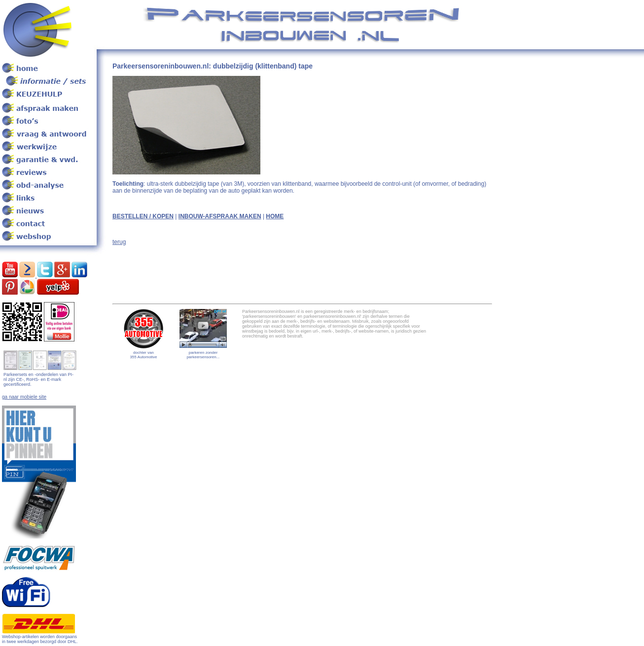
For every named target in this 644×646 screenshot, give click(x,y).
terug (119, 242)
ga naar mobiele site (24, 397)
